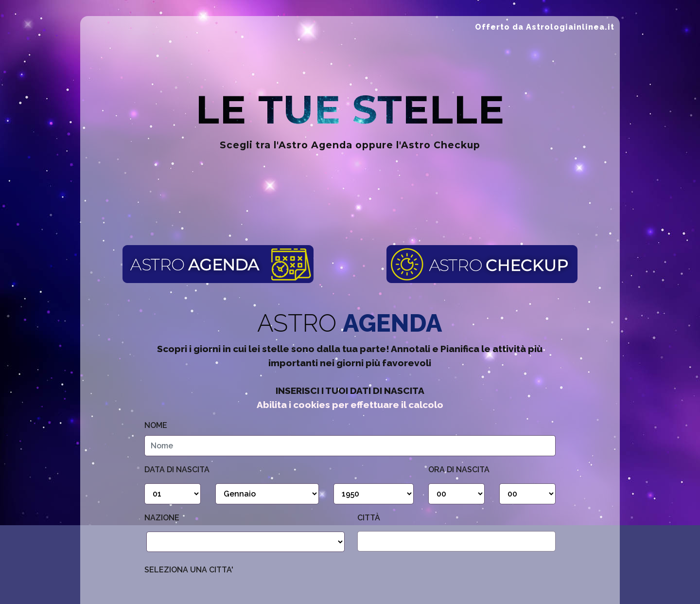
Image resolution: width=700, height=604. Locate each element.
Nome (156, 425)
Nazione (162, 518)
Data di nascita (177, 470)
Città (369, 518)
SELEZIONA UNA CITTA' (189, 570)
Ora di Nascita (459, 470)
